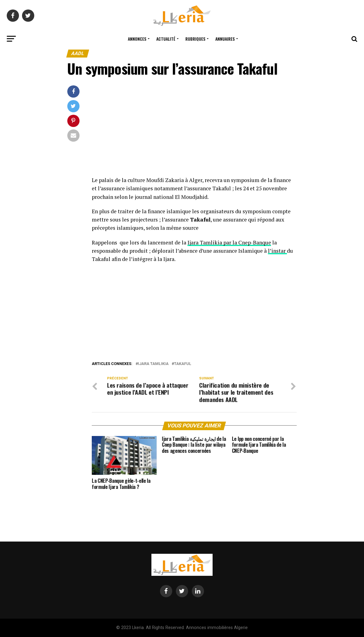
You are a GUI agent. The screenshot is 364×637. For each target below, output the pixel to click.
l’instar (277, 251)
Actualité (166, 39)
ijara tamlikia (153, 364)
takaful (183, 364)
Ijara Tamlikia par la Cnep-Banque (229, 242)
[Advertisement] (194, 131)
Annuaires (225, 39)
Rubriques (195, 39)
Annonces (137, 39)
